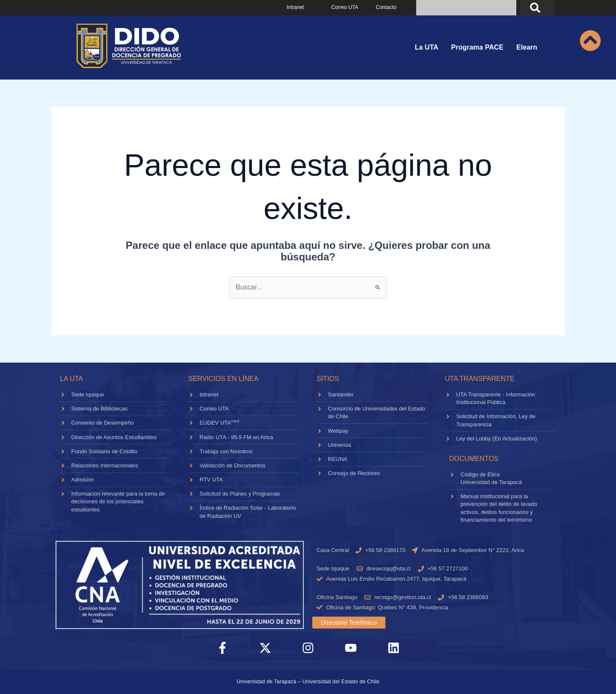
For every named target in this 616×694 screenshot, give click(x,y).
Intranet (295, 7)
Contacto (386, 7)
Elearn (527, 47)
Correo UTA (345, 7)
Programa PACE (477, 47)
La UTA (427, 47)
